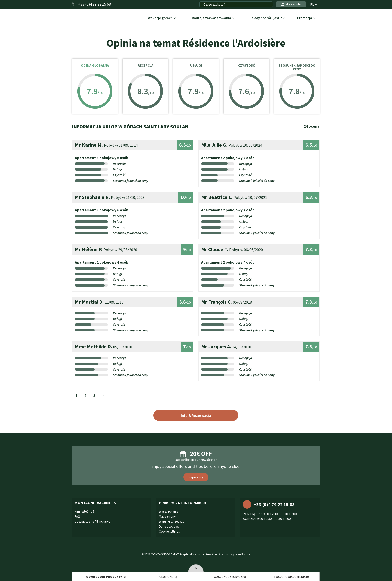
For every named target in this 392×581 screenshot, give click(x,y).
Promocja (306, 18)
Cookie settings (169, 531)
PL (314, 4)
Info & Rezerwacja (196, 415)
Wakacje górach (162, 18)
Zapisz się (196, 477)
